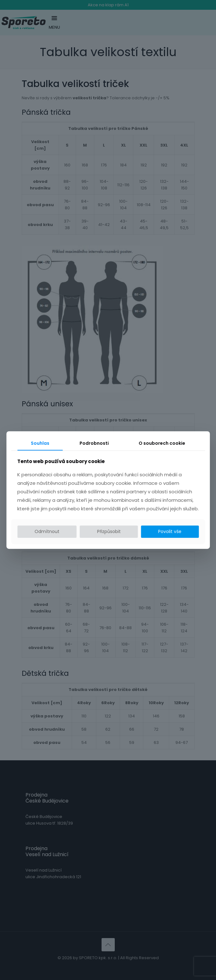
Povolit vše (170, 532)
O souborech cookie (162, 443)
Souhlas (40, 443)
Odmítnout (47, 532)
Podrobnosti (94, 443)
